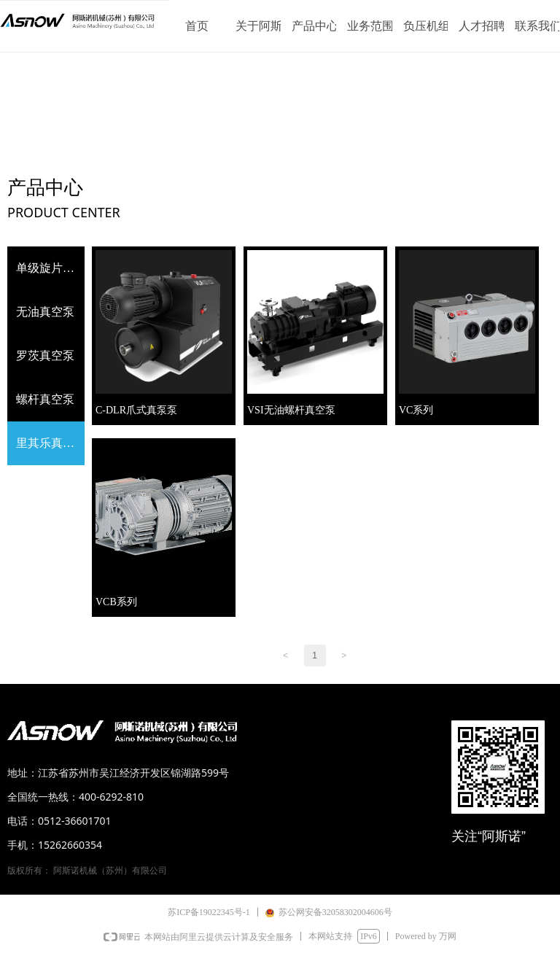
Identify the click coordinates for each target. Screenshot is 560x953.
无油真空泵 (45, 312)
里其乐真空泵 (50, 443)
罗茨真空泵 (45, 355)
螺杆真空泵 (45, 399)
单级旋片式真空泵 (50, 268)
